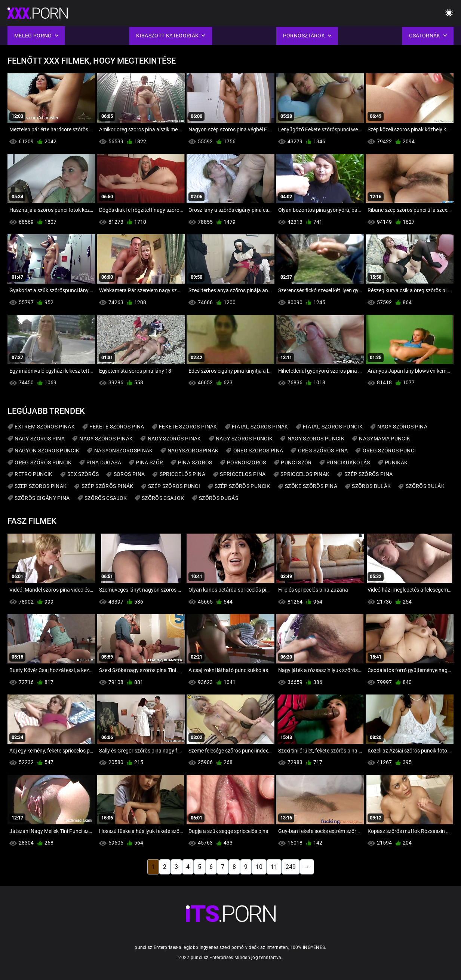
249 (291, 867)
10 (259, 867)
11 (274, 867)
